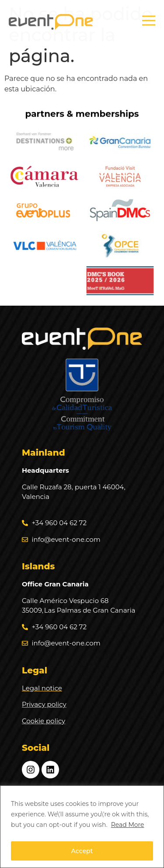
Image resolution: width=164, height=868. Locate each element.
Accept (82, 851)
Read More (128, 825)
